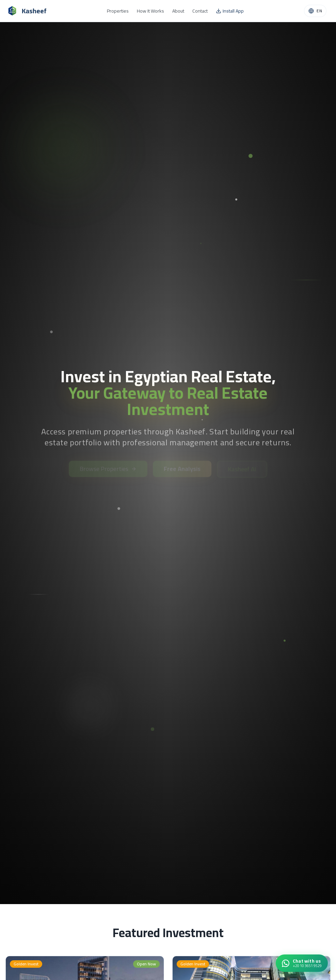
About (178, 11)
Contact (200, 11)
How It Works (150, 11)
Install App (230, 11)
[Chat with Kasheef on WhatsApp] (302, 963)
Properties (118, 11)
